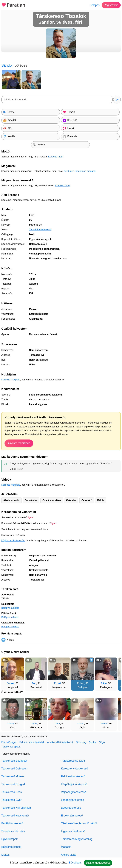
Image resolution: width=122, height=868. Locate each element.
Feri (34, 683)
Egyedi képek (9, 839)
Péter (104, 683)
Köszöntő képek (11, 847)
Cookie (93, 742)
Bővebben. (75, 863)
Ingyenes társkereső (73, 831)
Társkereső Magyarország (77, 839)
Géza (11, 724)
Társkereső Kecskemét (15, 816)
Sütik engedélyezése (98, 863)
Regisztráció (111, 5)
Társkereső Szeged (13, 784)
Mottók (5, 855)
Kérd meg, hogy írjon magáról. (80, 171)
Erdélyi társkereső (12, 823)
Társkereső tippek (11, 747)
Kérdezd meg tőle (11, 380)
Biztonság (81, 742)
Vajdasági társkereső (74, 792)
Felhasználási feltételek (32, 742)
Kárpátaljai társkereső (74, 784)
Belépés (94, 5)
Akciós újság (69, 855)
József (11, 683)
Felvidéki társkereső (73, 776)
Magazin (66, 847)
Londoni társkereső (73, 800)
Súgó (102, 742)
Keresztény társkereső (75, 769)
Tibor (57, 724)
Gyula (34, 724)
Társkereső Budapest (14, 761)
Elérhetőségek (9, 742)
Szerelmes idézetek (13, 831)
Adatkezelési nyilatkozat (60, 742)
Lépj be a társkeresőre (13, 541)
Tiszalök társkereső (40, 230)
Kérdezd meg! (56, 157)
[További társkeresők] (115, 673)
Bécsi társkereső (71, 808)
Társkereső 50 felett (73, 761)
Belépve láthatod (10, 608)
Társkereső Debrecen (14, 769)
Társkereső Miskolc (13, 776)
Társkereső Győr (11, 800)
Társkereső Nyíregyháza (16, 808)
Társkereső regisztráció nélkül (79, 823)
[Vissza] (7, 673)
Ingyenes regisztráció (19, 443)
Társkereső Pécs (12, 792)
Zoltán (81, 683)
